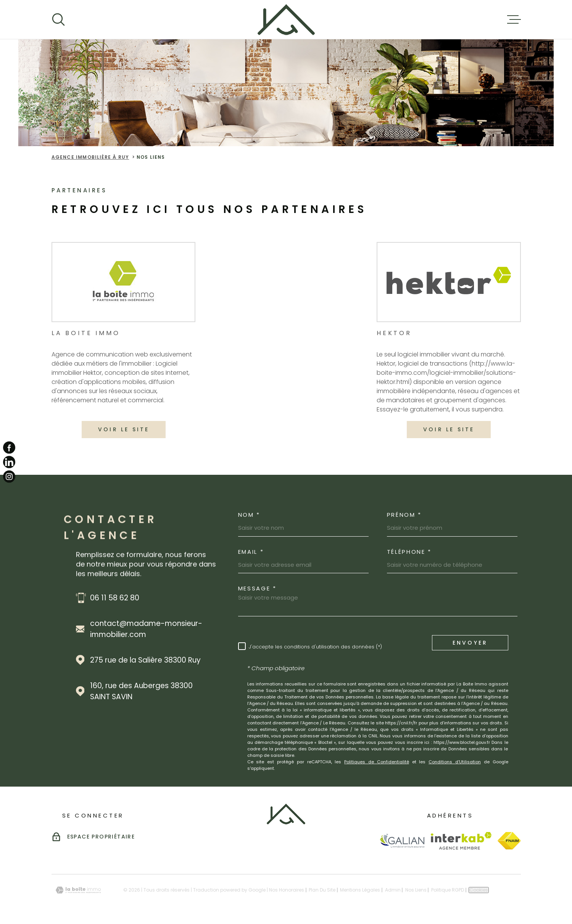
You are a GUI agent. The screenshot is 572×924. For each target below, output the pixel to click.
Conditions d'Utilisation (455, 762)
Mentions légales (360, 890)
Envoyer (470, 642)
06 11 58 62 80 (115, 598)
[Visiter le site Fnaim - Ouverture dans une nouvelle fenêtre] (509, 841)
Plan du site (322, 890)
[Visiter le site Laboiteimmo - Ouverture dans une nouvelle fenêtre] (78, 890)
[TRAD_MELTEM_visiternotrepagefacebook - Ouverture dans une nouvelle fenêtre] (9, 447)
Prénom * (404, 515)
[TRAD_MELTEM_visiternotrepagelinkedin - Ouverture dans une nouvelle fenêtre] (9, 462)
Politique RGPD (448, 890)
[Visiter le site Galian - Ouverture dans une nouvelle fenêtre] (402, 841)
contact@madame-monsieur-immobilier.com (146, 629)
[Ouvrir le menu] (514, 19)
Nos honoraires (287, 890)
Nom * (249, 515)
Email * (251, 552)
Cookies (479, 890)
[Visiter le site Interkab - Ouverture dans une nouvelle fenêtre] (461, 841)
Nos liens (416, 890)
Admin (393, 890)
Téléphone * (409, 552)
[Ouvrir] (58, 19)
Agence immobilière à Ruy (90, 157)
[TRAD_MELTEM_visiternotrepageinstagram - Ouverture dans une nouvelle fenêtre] (9, 477)
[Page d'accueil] (286, 19)
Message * (257, 588)
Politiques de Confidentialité (377, 762)
